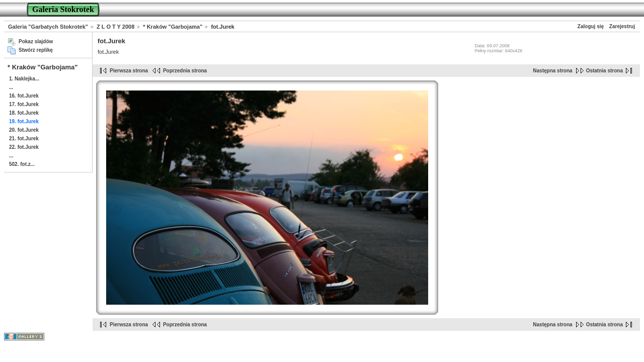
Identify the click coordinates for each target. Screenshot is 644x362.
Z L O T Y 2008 (115, 27)
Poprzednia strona (185, 71)
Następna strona (552, 71)
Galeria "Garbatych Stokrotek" (48, 27)
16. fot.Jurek (24, 96)
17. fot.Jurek (24, 104)
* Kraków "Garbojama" (173, 27)
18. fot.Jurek (24, 113)
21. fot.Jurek (24, 139)
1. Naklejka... (24, 79)
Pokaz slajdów (36, 41)
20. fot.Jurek (24, 130)
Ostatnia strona (605, 71)
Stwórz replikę (36, 50)
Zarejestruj (622, 26)
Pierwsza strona (129, 71)
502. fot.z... (22, 164)
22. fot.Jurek (24, 147)
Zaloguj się (591, 26)
